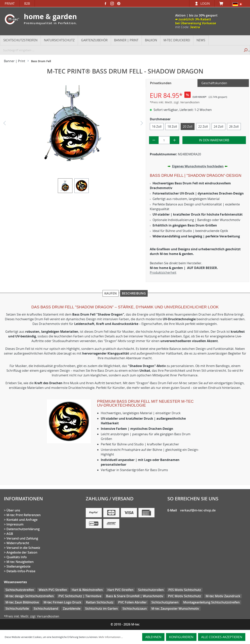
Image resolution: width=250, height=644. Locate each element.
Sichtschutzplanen (165, 602)
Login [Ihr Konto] (205, 4)
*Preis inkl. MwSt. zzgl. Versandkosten (175, 102)
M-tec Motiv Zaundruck (223, 596)
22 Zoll (203, 126)
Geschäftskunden (214, 83)
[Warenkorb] (222, 4)
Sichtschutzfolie (17, 609)
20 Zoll (188, 126)
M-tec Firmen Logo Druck (62, 602)
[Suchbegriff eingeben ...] (121, 50)
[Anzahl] (164, 140)
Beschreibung (134, 293)
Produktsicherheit (163, 272)
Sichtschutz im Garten (101, 609)
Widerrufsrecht (18, 543)
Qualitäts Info (17, 557)
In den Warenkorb (214, 140)
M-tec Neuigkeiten (20, 562)
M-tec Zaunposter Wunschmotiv (175, 609)
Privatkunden (161, 83)
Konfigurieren (181, 637)
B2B (27, 4)
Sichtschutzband (46, 609)
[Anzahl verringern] (154, 140)
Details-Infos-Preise (21, 571)
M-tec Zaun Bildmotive (22, 602)
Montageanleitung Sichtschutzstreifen (211, 602)
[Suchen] (245, 50)
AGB (10, 534)
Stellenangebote (18, 566)
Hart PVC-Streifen (120, 590)
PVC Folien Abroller (132, 602)
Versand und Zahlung (22, 538)
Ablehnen (153, 637)
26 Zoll (234, 126)
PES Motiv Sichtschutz (185, 590)
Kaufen (111, 293)
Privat (10, 4)
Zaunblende (72, 609)
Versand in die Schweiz (23, 548)
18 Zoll (172, 126)
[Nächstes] (142, 124)
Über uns (13, 510)
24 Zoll (218, 126)
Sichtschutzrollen (151, 590)
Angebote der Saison (22, 552)
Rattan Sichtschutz (100, 602)
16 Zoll (157, 126)
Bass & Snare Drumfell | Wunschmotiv (135, 596)
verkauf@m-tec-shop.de (198, 510)
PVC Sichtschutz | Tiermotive (80, 596)
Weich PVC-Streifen (53, 590)
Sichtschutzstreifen (20, 590)
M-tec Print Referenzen (24, 515)
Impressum (15, 524)
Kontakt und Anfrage (22, 520)
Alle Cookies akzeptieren (222, 637)
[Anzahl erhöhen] (175, 140)
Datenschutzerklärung (23, 529)
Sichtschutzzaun (135, 609)
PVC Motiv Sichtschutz (184, 596)
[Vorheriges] (4, 124)
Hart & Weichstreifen (87, 590)
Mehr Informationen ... (111, 637)
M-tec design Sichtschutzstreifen (30, 596)
